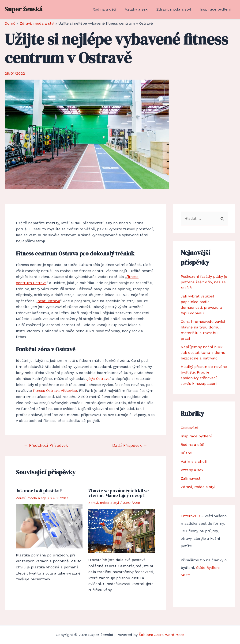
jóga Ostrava (99, 379)
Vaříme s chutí (194, 461)
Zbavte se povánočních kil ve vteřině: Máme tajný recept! (119, 493)
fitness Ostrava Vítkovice (55, 391)
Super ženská (24, 9)
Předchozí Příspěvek (46, 445)
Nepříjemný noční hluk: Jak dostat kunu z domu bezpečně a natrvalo (203, 353)
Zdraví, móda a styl (176, 9)
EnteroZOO (190, 516)
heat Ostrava (49, 301)
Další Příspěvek (130, 445)
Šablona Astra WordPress (161, 635)
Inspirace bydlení (216, 9)
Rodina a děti (109, 9)
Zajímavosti (191, 478)
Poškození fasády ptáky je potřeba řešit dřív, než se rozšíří (204, 282)
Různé (186, 453)
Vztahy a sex (139, 9)
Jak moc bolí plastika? (39, 491)
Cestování (189, 428)
